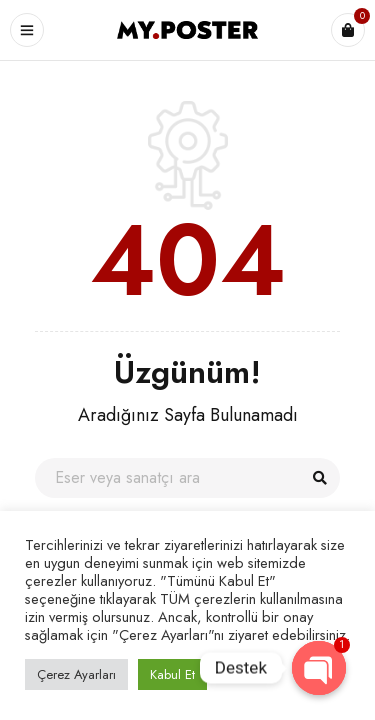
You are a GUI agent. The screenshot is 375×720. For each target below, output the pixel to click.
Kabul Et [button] (172, 674)
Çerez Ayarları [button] (76, 674)
